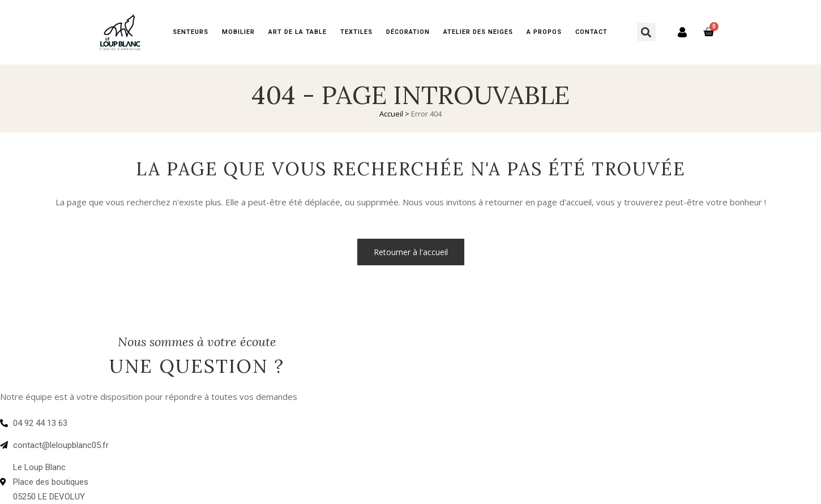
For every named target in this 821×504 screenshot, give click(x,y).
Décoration (408, 32)
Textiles (356, 32)
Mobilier (238, 32)
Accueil (391, 114)
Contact (591, 32)
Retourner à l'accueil (411, 252)
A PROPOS (544, 32)
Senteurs (191, 32)
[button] (646, 32)
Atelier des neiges (478, 32)
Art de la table (298, 32)
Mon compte (676, 32)
